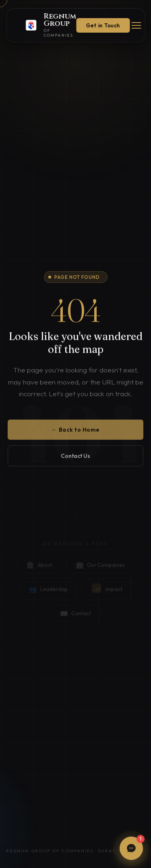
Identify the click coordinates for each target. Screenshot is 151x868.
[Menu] (136, 25)
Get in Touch (103, 25)
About (39, 567)
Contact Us (75, 458)
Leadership (48, 591)
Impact (107, 591)
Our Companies (100, 567)
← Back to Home (76, 432)
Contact (75, 615)
